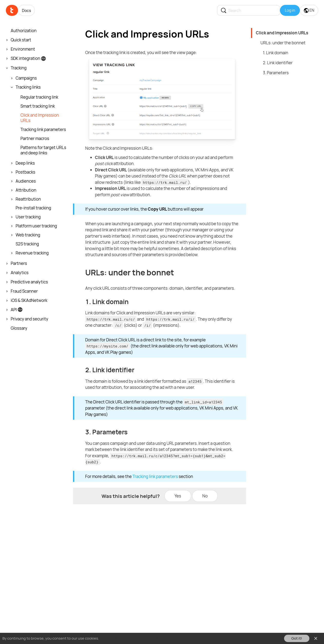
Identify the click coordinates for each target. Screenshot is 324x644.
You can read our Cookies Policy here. (131, 638)
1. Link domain (276, 53)
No (205, 496)
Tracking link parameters (155, 476)
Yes (178, 496)
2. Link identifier (278, 63)
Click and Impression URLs (282, 33)
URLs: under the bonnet (283, 43)
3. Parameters (276, 73)
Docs (26, 10)
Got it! (297, 638)
